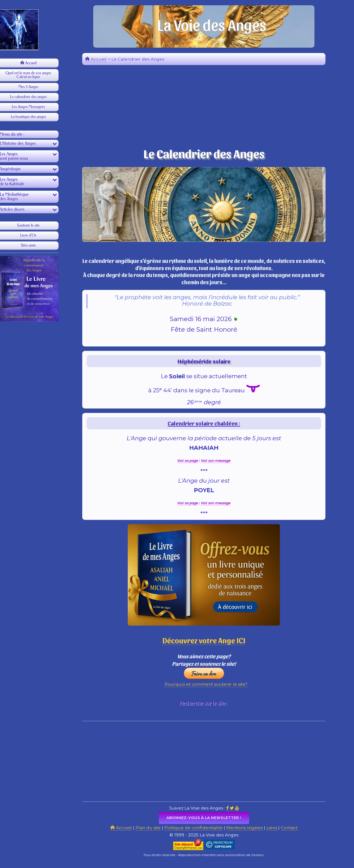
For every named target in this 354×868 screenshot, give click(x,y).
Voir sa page (191, 463)
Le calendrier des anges (36, 97)
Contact (295, 832)
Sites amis (36, 247)
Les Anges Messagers (36, 107)
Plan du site (150, 832)
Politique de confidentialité (197, 832)
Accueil (36, 63)
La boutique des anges (36, 117)
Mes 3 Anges (36, 87)
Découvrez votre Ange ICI (208, 642)
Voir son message (219, 463)
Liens (277, 832)
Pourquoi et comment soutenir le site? (210, 688)
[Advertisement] (36, 423)
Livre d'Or (36, 237)
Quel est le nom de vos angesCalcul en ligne (36, 75)
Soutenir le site (36, 227)
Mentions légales (249, 832)
